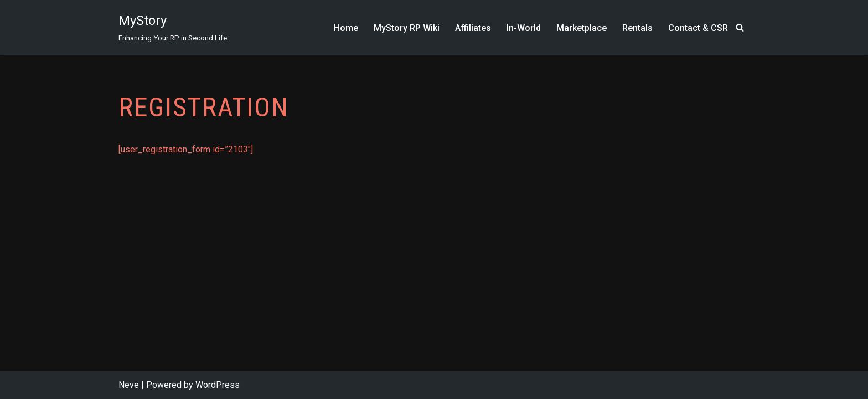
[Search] (740, 27)
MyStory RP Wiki (407, 28)
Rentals (637, 28)
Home (346, 28)
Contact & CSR (698, 28)
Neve (129, 385)
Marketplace (582, 28)
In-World (524, 28)
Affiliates (473, 28)
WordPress (218, 385)
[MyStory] (173, 28)
